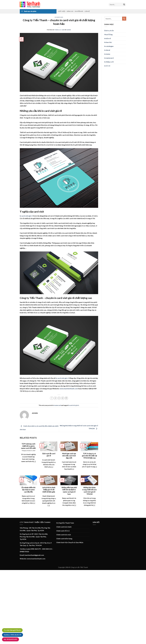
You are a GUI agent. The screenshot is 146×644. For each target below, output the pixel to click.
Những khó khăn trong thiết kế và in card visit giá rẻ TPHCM (89, 491)
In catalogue (109, 46)
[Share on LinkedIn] (66, 398)
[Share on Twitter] (55, 398)
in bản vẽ (108, 38)
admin (69, 30)
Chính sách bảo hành (64, 527)
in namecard (59, 17)
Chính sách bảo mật (64, 535)
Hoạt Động (108, 34)
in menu (107, 54)
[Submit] (124, 5)
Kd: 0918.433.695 (10, 639)
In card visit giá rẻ (26, 216)
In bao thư (108, 42)
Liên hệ (87, 11)
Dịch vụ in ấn (109, 30)
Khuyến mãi (79, 11)
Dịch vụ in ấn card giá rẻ (49, 455)
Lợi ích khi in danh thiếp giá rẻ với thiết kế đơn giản (49, 490)
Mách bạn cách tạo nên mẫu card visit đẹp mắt (69, 456)
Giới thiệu (62, 11)
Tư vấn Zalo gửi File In (12, 630)
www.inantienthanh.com (69, 389)
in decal (107, 50)
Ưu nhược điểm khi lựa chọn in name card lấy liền (28, 490)
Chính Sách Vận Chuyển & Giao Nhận (70, 542)
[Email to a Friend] (59, 398)
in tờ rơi (107, 66)
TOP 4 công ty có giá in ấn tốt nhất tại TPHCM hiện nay (89, 456)
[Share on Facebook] (52, 398)
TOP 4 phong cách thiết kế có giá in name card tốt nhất (28, 446)
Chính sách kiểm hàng (64, 539)
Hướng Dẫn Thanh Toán (65, 523)
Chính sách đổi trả (63, 531)
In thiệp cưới (109, 62)
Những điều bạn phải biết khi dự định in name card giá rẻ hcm (69, 491)
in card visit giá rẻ (74, 405)
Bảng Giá (70, 11)
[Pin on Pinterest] (63, 398)
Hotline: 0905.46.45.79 (13, 635)
